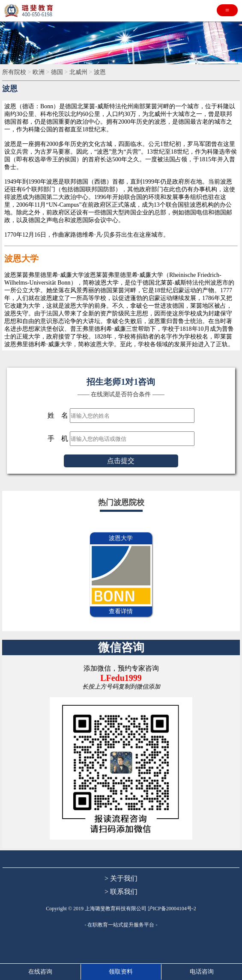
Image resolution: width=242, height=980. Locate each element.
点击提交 (121, 461)
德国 (57, 72)
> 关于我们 (121, 878)
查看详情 (121, 611)
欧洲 (39, 72)
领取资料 (121, 972)
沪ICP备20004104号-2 (172, 909)
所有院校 (14, 72)
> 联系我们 (121, 892)
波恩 (100, 72)
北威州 (78, 72)
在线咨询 (40, 972)
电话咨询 (202, 972)
